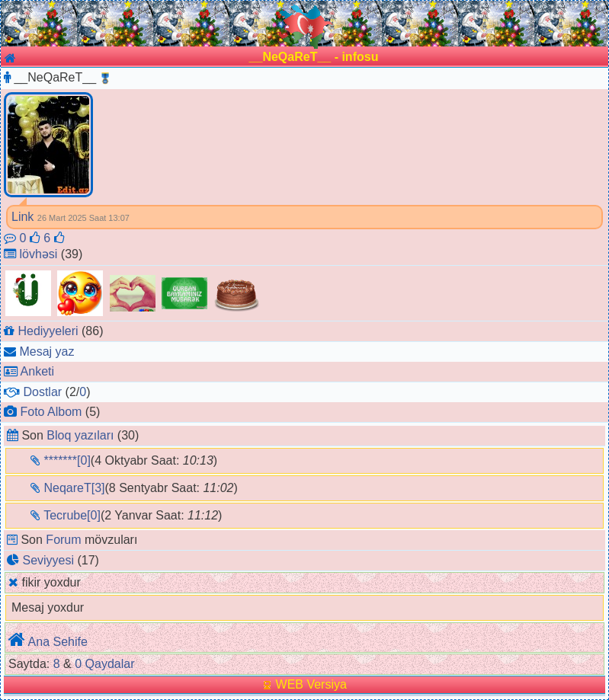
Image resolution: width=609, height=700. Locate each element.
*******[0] (67, 460)
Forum (63, 540)
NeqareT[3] (74, 488)
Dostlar (42, 392)
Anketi (37, 371)
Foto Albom (51, 412)
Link (22, 217)
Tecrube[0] (72, 515)
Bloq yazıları (80, 435)
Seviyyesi (48, 560)
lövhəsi (38, 254)
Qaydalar (110, 664)
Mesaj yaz (46, 352)
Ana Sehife (58, 642)
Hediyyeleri (48, 331)
